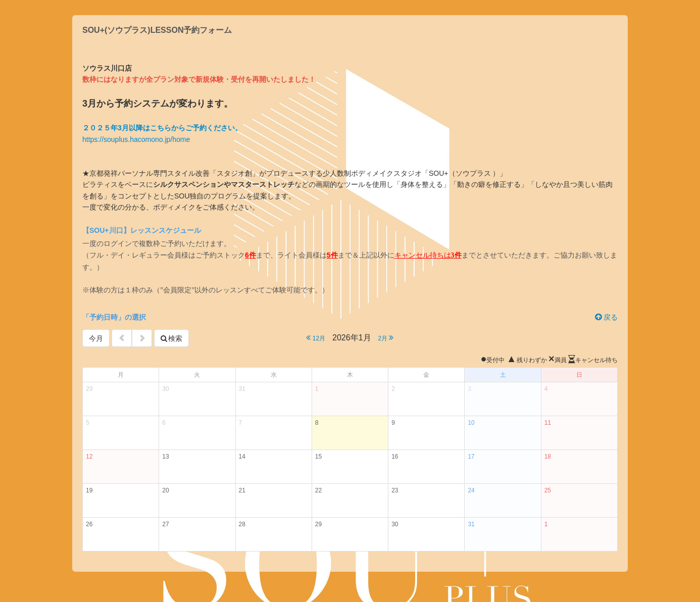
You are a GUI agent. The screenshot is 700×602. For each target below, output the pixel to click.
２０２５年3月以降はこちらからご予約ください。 (162, 128)
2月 (386, 338)
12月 (316, 338)
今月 (96, 338)
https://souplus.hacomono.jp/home (136, 139)
